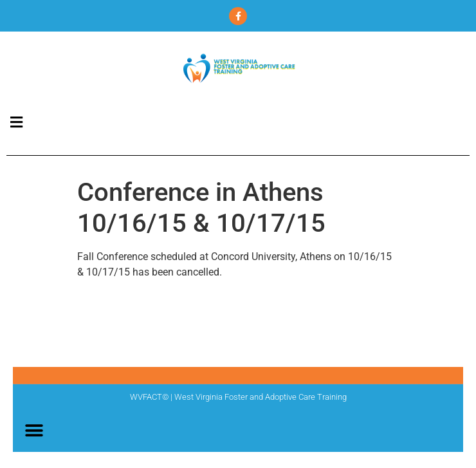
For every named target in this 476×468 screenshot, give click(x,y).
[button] (16, 122)
